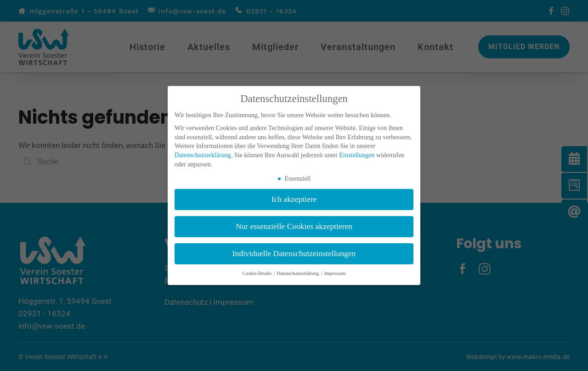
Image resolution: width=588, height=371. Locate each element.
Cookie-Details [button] (257, 273)
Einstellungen (357, 155)
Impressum (335, 273)
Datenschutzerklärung (203, 155)
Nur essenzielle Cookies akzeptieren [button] (294, 226)
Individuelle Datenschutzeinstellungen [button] (294, 253)
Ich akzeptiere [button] (294, 199)
